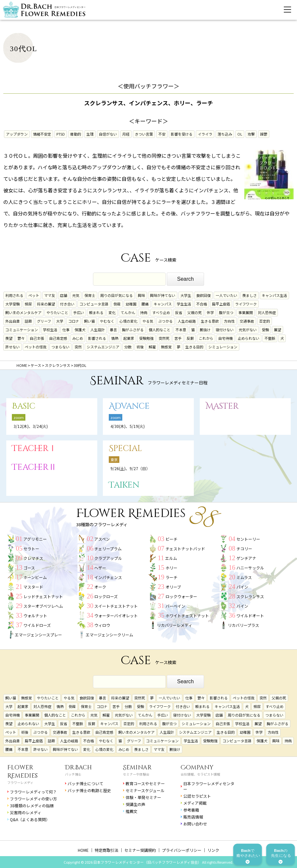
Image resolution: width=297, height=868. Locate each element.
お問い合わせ (195, 824)
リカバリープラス (243, 625)
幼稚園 (131, 304)
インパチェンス (108, 577)
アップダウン (17, 134)
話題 (28, 321)
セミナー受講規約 (140, 850)
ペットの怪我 (36, 347)
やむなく (107, 321)
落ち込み (225, 134)
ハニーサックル (250, 568)
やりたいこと (57, 312)
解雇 (152, 347)
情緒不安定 (42, 134)
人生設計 (98, 330)
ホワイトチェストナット (187, 615)
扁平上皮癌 (221, 304)
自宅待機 (225, 338)
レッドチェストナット (43, 596)
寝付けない (225, 330)
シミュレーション (223, 347)
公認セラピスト (197, 796)
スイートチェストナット (116, 606)
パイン (242, 587)
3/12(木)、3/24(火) (31, 426)
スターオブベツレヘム (43, 606)
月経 (126, 134)
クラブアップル (108, 558)
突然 (78, 347)
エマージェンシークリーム (109, 635)
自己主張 (37, 338)
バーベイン (175, 606)
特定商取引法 (106, 850)
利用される (14, 295)
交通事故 (247, 321)
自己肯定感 (58, 338)
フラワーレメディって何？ (33, 792)
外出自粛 (13, 321)
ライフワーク (246, 304)
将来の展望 (46, 304)
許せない (13, 347)
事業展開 (246, 312)
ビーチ (171, 539)
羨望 (9, 338)
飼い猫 (89, 321)
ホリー (171, 568)
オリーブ (173, 587)
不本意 (181, 330)
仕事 (66, 330)
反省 (179, 312)
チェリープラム (108, 548)
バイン (242, 606)
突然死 (164, 338)
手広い (79, 312)
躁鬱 (264, 134)
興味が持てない (163, 295)
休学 (210, 312)
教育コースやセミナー (145, 783)
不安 (162, 134)
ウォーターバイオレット (116, 615)
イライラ (205, 134)
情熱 (115, 338)
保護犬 (80, 330)
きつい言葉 (144, 134)
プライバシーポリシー (182, 850)
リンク (213, 850)
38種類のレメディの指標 (32, 805)
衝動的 (76, 134)
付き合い (67, 304)
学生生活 (184, 304)
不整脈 (270, 338)
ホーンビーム (35, 577)
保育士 (90, 295)
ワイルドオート (250, 615)
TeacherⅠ (34, 449)
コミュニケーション (22, 330)
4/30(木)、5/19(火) (128, 426)
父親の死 (194, 312)
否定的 (265, 321)
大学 (60, 321)
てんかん (128, 312)
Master (222, 406)
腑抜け (205, 330)
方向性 (229, 321)
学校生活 (50, 330)
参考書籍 (191, 810)
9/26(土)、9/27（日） (130, 468)
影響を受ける (182, 134)
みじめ (78, 338)
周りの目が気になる (117, 295)
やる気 (148, 321)
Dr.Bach (78, 768)
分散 (128, 347)
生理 (90, 134)
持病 (144, 312)
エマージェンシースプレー (38, 635)
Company (197, 768)
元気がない (248, 330)
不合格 (202, 304)
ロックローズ (106, 596)
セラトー (31, 548)
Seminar (137, 768)
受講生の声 (135, 804)
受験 (265, 330)
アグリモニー (35, 539)
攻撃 (251, 134)
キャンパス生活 (274, 295)
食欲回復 (203, 295)
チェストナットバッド (185, 548)
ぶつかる (165, 321)
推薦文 (132, 811)
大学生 (186, 295)
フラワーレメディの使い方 (33, 799)
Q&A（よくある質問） (30, 819)
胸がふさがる (133, 330)
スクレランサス (250, 596)
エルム (171, 558)
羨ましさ (250, 295)
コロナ (74, 321)
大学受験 (13, 304)
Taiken (124, 485)
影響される (97, 338)
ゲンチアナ (246, 558)
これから (206, 338)
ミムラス (244, 577)
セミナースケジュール (145, 790)
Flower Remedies (22, 772)
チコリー (244, 548)
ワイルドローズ (37, 625)
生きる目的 (194, 347)
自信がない (108, 134)
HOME (83, 850)
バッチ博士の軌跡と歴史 (89, 790)
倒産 (117, 304)
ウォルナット (35, 615)
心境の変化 (128, 321)
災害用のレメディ (26, 812)
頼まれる (96, 312)
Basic (24, 406)
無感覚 (166, 347)
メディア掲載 (195, 803)
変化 (112, 312)
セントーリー (248, 539)
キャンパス (163, 304)
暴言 (113, 330)
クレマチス (33, 558)
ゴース (29, 568)
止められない (249, 338)
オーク (100, 587)
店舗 (64, 295)
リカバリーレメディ (175, 625)
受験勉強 (146, 338)
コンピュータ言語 (94, 304)
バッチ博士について (85, 783)
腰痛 (145, 304)
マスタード (33, 587)
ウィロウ (102, 625)
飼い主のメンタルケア (23, 312)
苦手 (178, 338)
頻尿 (28, 304)
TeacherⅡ (34, 467)
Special (125, 449)
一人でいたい (226, 295)
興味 (141, 295)
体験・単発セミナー (143, 797)
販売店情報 (193, 817)
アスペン (102, 539)
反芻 (190, 338)
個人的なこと (160, 330)
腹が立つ (226, 312)
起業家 (129, 338)
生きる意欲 (210, 321)
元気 (76, 295)
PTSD (61, 134)
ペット (34, 295)
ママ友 (50, 295)
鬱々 (21, 338)
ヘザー (100, 568)
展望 (278, 330)
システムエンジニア (103, 347)
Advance (129, 406)
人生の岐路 (187, 321)
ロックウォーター (181, 596)
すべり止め (161, 312)
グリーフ (44, 321)
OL (240, 134)
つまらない (60, 347)
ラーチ (171, 577)
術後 (140, 347)
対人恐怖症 (267, 312)
